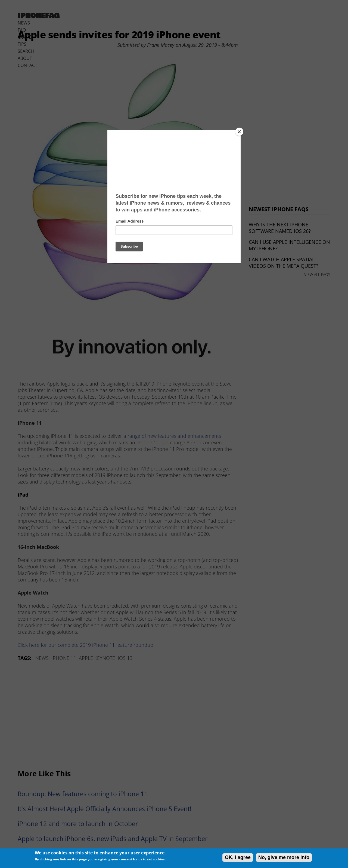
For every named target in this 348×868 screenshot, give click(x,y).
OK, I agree (238, 857)
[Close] (239, 132)
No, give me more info (284, 857)
